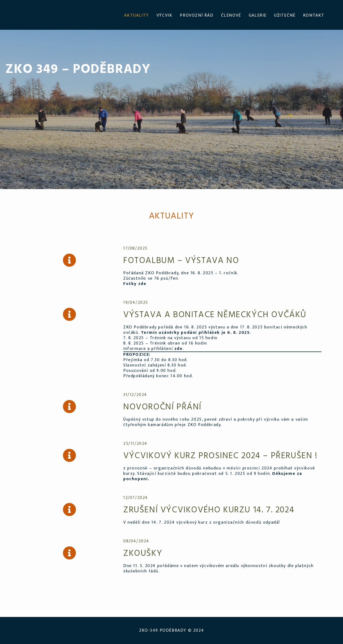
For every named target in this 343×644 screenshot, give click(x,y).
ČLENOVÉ (231, 15)
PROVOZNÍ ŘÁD (197, 15)
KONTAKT (314, 15)
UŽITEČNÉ (285, 15)
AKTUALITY (136, 15)
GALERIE (258, 15)
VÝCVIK (165, 15)
